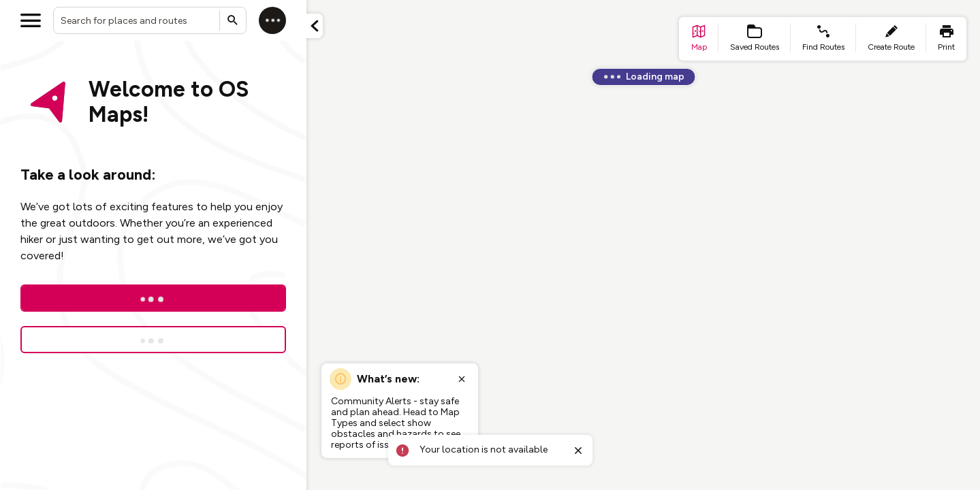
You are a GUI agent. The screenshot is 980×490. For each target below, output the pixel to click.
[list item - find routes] (823, 39)
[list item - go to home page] (699, 39)
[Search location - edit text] (150, 20)
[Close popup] (462, 379)
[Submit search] (233, 20)
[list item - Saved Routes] (755, 39)
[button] (315, 26)
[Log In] (153, 298)
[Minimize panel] (315, 26)
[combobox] (150, 20)
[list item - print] (946, 39)
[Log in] (272, 20)
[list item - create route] (891, 39)
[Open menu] (31, 20)
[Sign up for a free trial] (153, 340)
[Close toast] (578, 451)
